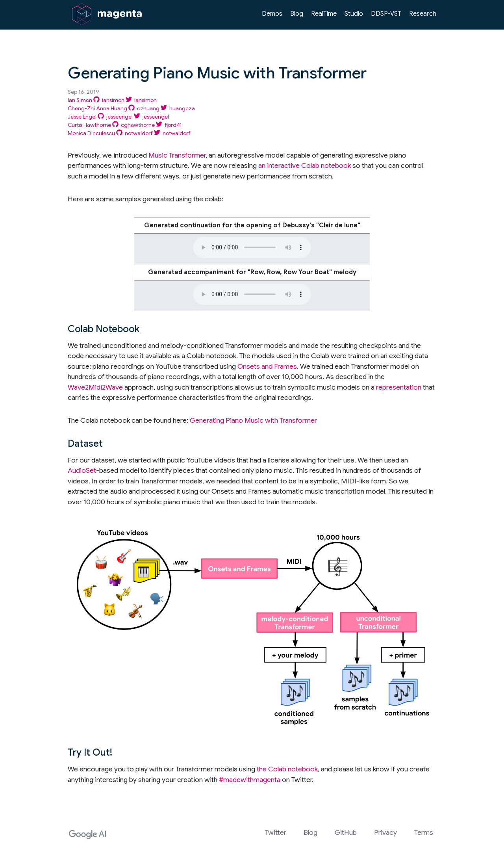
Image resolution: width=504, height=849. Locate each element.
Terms (424, 832)
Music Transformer (177, 155)
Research (423, 14)
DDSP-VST (386, 14)
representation (399, 387)
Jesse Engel (82, 117)
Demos (272, 14)
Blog (297, 14)
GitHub (346, 832)
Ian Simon (80, 100)
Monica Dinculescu (91, 133)
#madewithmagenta (250, 780)
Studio (354, 14)
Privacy (385, 832)
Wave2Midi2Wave (95, 387)
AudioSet (82, 470)
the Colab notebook (287, 769)
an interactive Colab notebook (305, 165)
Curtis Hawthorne (89, 125)
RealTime (324, 14)
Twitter (276, 832)
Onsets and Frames (267, 366)
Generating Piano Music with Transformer (253, 420)
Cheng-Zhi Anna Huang (97, 108)
